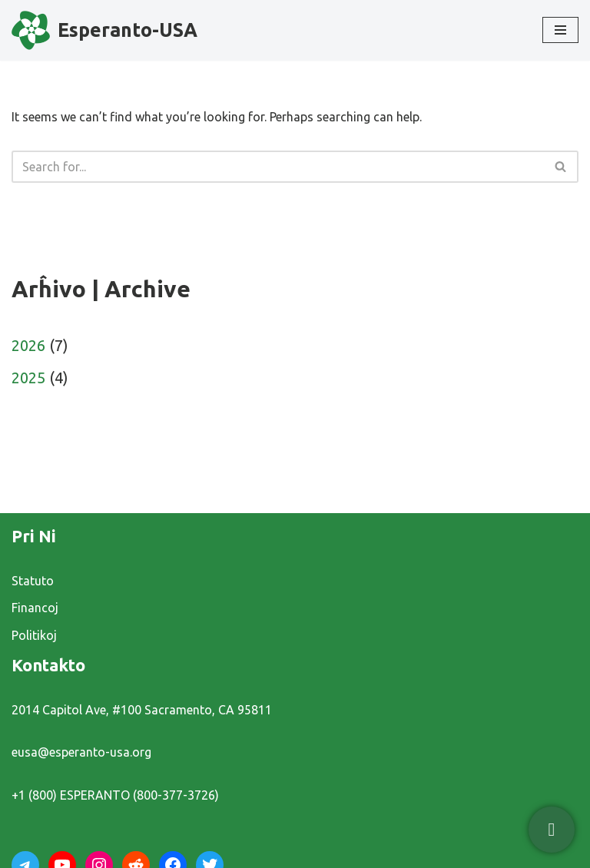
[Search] (278, 167)
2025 (28, 378)
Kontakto (48, 665)
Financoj (35, 608)
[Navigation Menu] (560, 30)
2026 (28, 345)
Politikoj (34, 635)
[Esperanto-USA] (104, 30)
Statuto (33, 581)
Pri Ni (34, 536)
